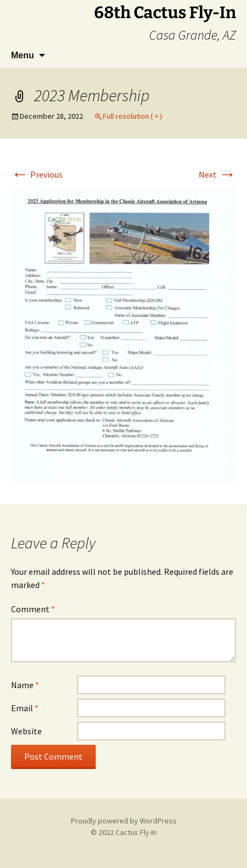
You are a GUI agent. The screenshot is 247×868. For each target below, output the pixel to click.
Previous (37, 174)
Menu (23, 55)
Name (25, 685)
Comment (33, 609)
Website (26, 731)
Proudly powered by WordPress (124, 821)
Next (217, 174)
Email (25, 708)
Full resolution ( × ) (133, 116)
